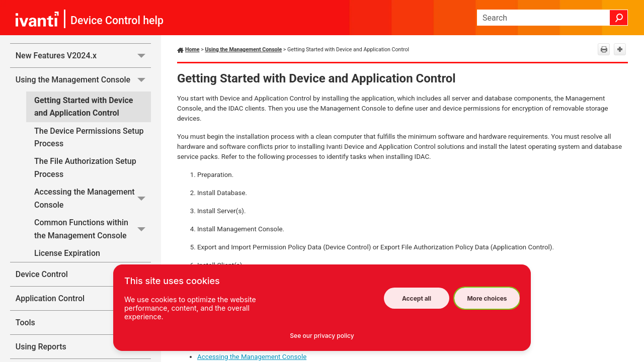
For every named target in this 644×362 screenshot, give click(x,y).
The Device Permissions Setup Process (89, 138)
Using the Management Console (83, 80)
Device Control (83, 274)
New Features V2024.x (83, 56)
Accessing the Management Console (93, 198)
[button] (619, 18)
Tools (83, 323)
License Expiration (67, 253)
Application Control (83, 298)
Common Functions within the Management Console (93, 229)
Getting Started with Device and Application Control (84, 107)
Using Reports (83, 347)
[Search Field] (552, 18)
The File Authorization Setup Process (85, 168)
